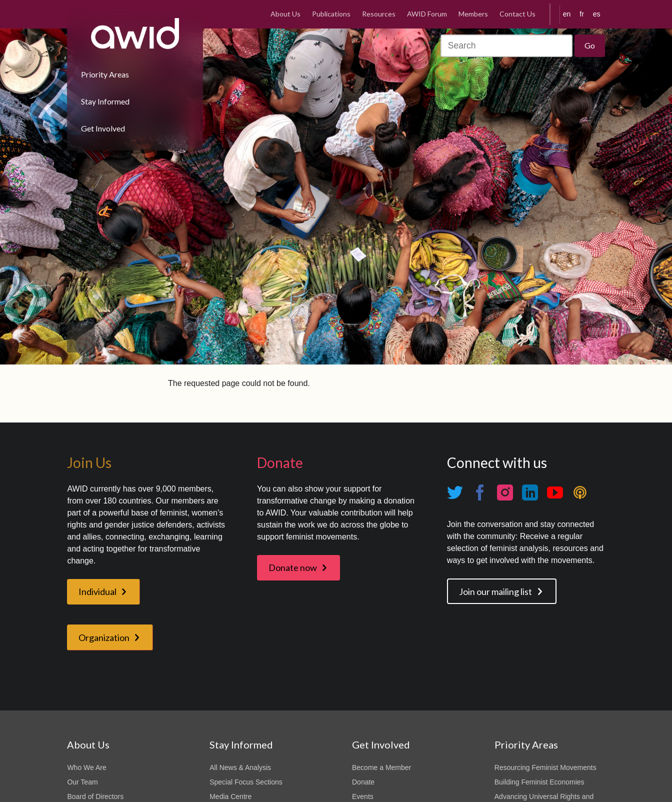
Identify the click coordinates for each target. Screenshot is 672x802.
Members (473, 14)
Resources (379, 14)
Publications (331, 14)
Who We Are (86, 767)
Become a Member (381, 767)
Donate (363, 782)
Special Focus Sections (246, 782)
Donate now (293, 567)
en (567, 14)
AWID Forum (427, 14)
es (597, 14)
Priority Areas (105, 74)
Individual (97, 591)
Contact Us (517, 14)
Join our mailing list (495, 591)
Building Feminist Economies (539, 782)
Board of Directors (95, 796)
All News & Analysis (240, 767)
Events (363, 796)
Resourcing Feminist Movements (545, 767)
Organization (104, 637)
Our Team (82, 782)
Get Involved (103, 128)
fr (582, 14)
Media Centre (230, 796)
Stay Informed (105, 101)
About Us (285, 14)
